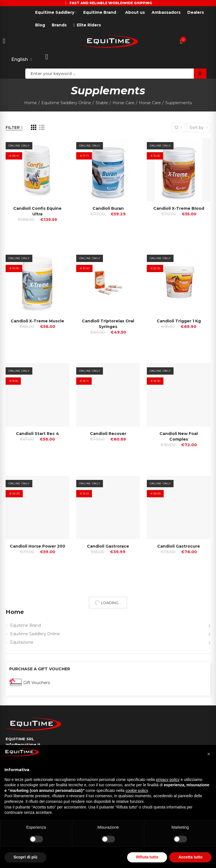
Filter (13, 127)
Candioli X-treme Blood (179, 208)
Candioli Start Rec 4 (38, 434)
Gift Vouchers (37, 683)
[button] (209, 754)
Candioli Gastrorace (108, 546)
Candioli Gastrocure (179, 546)
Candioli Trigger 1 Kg (179, 321)
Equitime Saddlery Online (35, 634)
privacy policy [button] (168, 780)
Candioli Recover (108, 434)
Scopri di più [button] (25, 857)
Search (200, 74)
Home (15, 612)
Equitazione (22, 642)
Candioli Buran (108, 208)
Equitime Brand (25, 625)
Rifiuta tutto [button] (147, 857)
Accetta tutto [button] (190, 857)
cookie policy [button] (137, 790)
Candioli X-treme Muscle (37, 321)
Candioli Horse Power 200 (38, 546)
